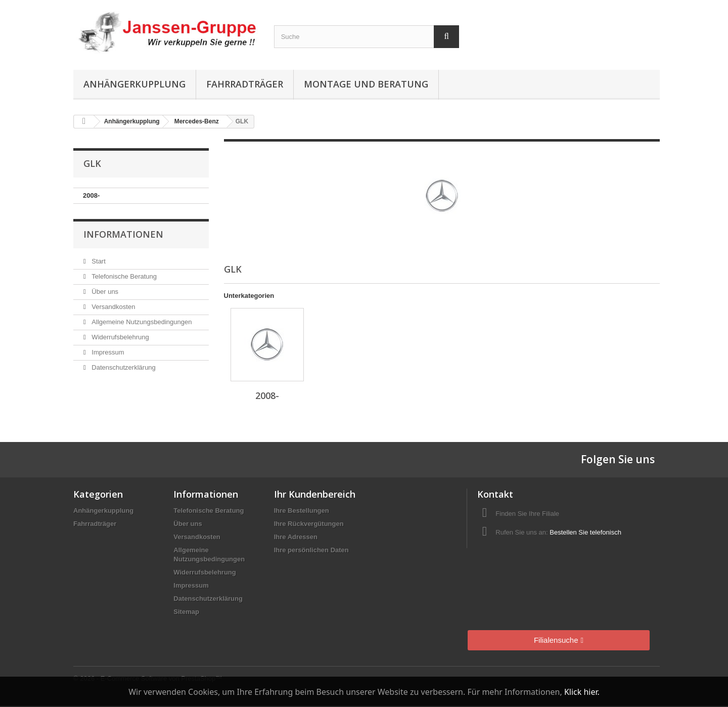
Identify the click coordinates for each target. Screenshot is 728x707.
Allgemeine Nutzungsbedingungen (141, 322)
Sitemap (186, 612)
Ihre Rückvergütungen (309, 524)
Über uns (104, 292)
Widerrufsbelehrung (120, 337)
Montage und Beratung (366, 84)
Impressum (107, 352)
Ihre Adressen (296, 537)
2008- (91, 195)
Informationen (123, 234)
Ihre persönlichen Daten (311, 550)
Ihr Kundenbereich (315, 494)
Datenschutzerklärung (123, 367)
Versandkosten (113, 307)
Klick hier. (582, 692)
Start (98, 261)
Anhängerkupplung (134, 84)
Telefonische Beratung (123, 276)
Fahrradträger (245, 84)
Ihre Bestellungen (302, 511)
